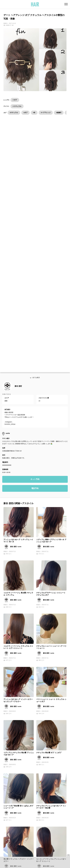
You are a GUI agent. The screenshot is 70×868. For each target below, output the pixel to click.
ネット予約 (35, 337)
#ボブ (25, 113)
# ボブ (15, 100)
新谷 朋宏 (18, 243)
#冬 (34, 113)
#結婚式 (59, 113)
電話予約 (35, 346)
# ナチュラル (17, 106)
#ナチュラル (14, 113)
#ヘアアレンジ (46, 113)
